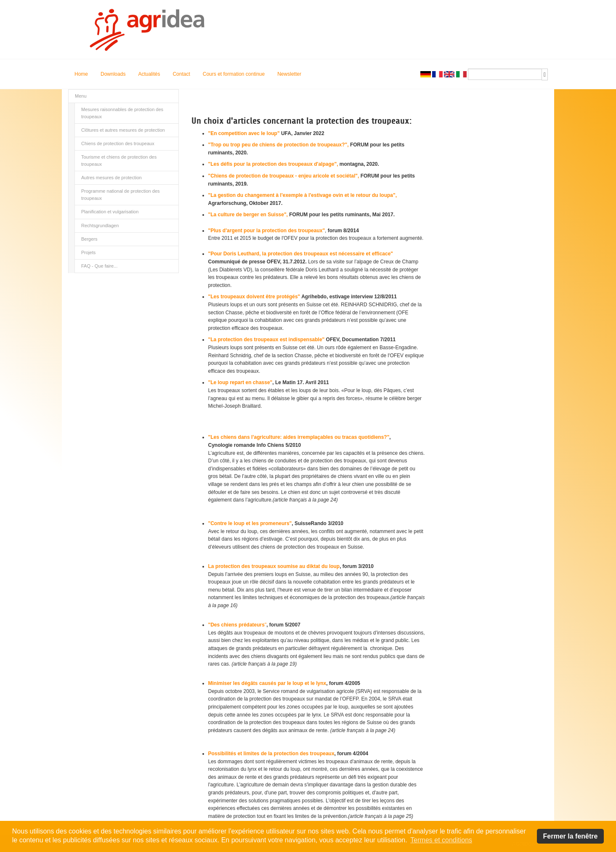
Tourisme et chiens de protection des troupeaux (119, 161)
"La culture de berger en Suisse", (249, 215)
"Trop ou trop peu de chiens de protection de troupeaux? (277, 145)
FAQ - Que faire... (99, 266)
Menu (81, 96)
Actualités (149, 74)
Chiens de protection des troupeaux (118, 143)
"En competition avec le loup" (244, 133)
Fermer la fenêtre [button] (571, 836)
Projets (88, 252)
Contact (181, 74)
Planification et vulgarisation (110, 212)
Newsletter (289, 74)
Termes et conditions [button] (441, 840)
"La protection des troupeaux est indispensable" (267, 340)
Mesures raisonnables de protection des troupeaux (122, 113)
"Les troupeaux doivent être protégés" (254, 297)
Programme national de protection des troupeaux (121, 195)
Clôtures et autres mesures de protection (123, 130)
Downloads (113, 74)
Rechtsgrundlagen (100, 226)
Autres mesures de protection (112, 178)
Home (81, 74)
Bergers (89, 239)
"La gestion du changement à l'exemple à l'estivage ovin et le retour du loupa (301, 195)
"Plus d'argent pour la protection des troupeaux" (267, 231)
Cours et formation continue (234, 74)
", (347, 145)
